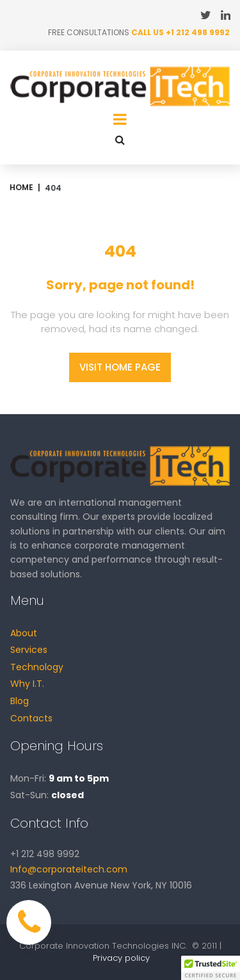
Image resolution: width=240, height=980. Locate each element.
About (24, 633)
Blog (20, 701)
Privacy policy (121, 958)
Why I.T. (27, 684)
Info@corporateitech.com (69, 869)
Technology (37, 667)
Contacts (31, 718)
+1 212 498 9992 (198, 32)
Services (29, 650)
